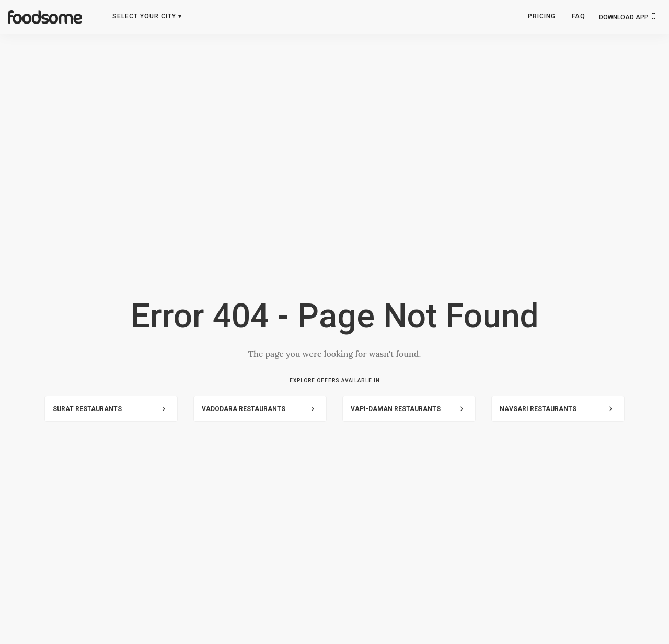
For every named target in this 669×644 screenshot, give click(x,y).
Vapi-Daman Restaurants (396, 409)
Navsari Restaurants (538, 409)
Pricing (542, 16)
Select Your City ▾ (147, 16)
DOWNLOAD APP (627, 16)
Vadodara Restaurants (244, 409)
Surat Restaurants (87, 409)
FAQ (579, 16)
